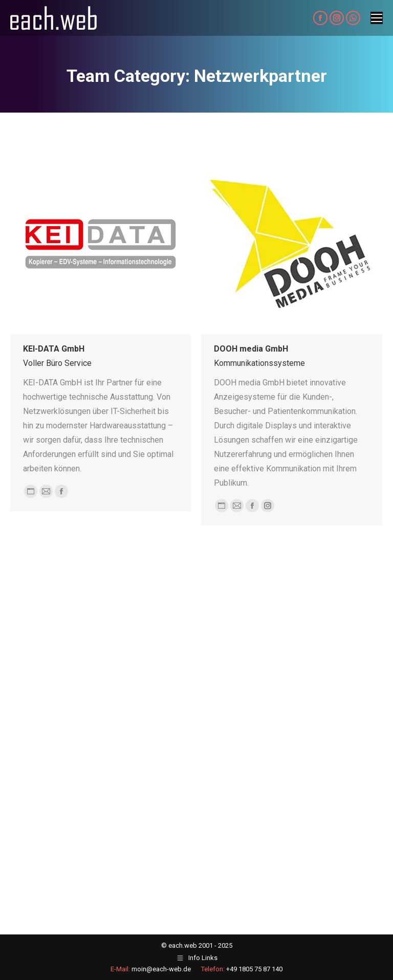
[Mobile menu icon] (377, 18)
